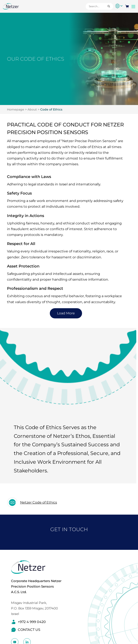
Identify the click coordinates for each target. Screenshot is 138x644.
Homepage (16, 109)
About (32, 109)
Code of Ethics (51, 109)
